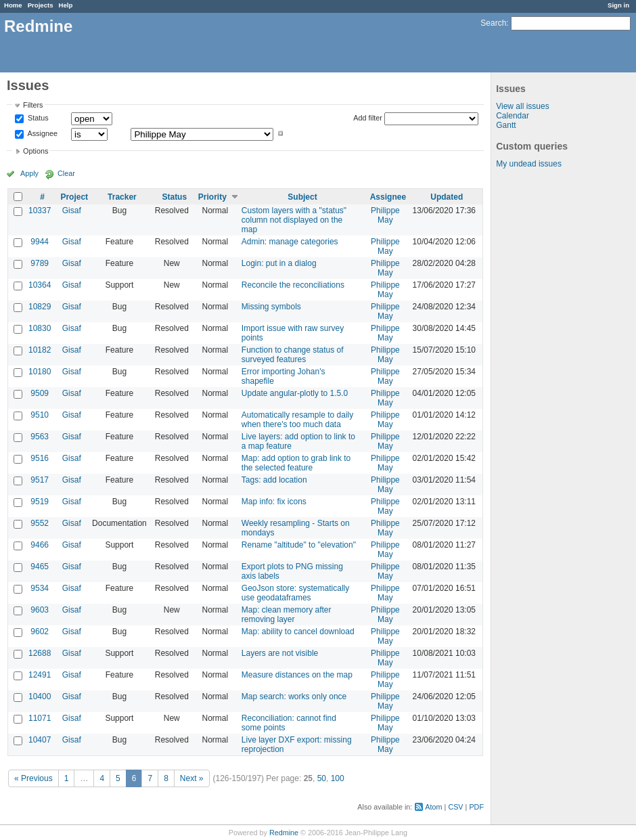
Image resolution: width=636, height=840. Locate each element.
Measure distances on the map (297, 675)
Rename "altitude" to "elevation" (299, 545)
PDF (476, 807)
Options (36, 151)
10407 (40, 740)
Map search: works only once (294, 697)
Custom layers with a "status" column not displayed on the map (294, 220)
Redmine (284, 833)
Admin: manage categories (290, 242)
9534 (40, 588)
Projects (41, 5)
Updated (447, 197)
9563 (40, 437)
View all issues (522, 106)
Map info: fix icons (274, 502)
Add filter (368, 118)
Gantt (506, 125)
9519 (40, 502)
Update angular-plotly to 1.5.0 (295, 393)
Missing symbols (271, 307)
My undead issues (529, 164)
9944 (40, 242)
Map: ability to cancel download (298, 632)
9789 (40, 263)
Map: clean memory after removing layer (287, 615)
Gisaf (72, 211)
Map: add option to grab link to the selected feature (296, 463)
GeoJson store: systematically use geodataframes (295, 593)
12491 (40, 675)
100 (338, 778)
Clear (66, 173)
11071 (40, 718)
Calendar (513, 116)
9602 (40, 632)
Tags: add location (274, 480)
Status (37, 118)
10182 (40, 350)
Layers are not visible (280, 653)
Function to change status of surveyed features (293, 355)
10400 (40, 697)
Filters (33, 105)
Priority (212, 197)
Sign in (618, 5)
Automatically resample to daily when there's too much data (297, 420)
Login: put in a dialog (279, 263)
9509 (40, 393)
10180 (40, 372)
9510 (40, 415)
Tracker (122, 197)
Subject (302, 197)
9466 (40, 545)
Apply (29, 173)
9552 (40, 523)
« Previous (33, 778)
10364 (40, 285)
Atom (433, 807)
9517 (40, 480)
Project (74, 197)
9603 (40, 610)
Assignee (42, 133)
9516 (40, 458)
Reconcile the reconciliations (293, 285)
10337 (40, 211)
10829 (40, 307)
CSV (455, 807)
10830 (40, 328)
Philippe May (385, 215)
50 (322, 778)
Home (13, 5)
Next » (192, 778)
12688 (40, 653)
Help (66, 5)
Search (493, 23)
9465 (40, 567)
